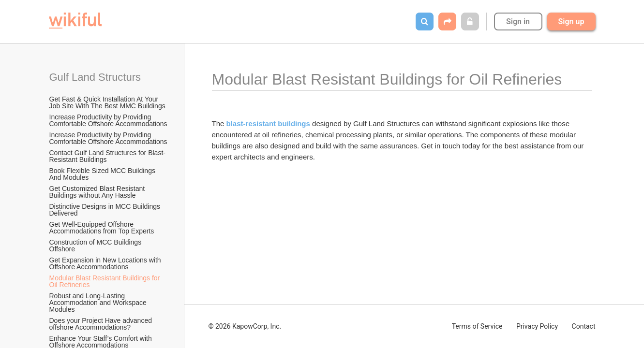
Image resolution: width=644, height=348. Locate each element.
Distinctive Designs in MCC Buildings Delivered (106, 210)
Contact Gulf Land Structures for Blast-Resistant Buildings (107, 156)
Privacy (537, 326)
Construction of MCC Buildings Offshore (97, 246)
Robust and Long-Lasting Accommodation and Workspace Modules (99, 303)
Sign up (571, 22)
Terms (477, 326)
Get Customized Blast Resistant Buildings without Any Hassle (98, 192)
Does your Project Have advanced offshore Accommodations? (102, 324)
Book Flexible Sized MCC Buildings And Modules (103, 174)
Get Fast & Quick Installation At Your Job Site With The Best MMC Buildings (107, 102)
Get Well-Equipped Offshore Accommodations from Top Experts (102, 228)
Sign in (518, 22)
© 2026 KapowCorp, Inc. (245, 326)
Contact (584, 326)
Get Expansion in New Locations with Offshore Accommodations (106, 263)
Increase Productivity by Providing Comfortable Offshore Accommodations (108, 120)
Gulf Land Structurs (95, 77)
